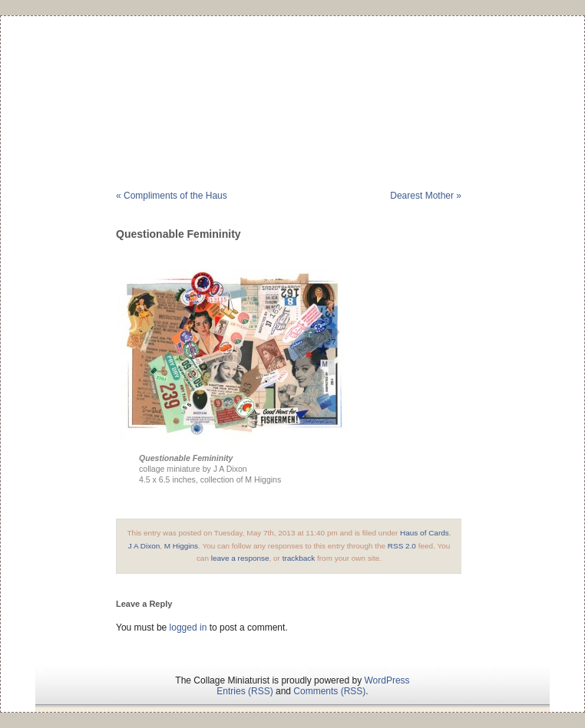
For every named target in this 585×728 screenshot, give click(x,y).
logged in (188, 628)
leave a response (240, 558)
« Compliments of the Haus (172, 196)
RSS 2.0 (402, 546)
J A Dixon (144, 546)
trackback (299, 558)
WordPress (387, 680)
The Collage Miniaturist (292, 80)
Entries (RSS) (245, 691)
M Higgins (181, 546)
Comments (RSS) (329, 691)
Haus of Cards (425, 533)
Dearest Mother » (426, 196)
